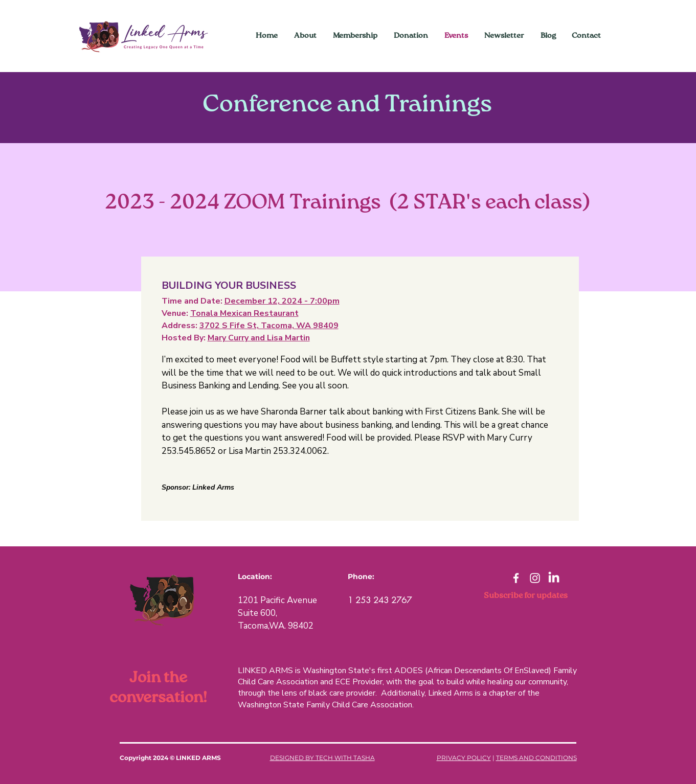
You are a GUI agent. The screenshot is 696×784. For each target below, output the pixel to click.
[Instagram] (535, 578)
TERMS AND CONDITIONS (536, 758)
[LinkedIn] (554, 578)
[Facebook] (516, 578)
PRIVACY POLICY (464, 758)
